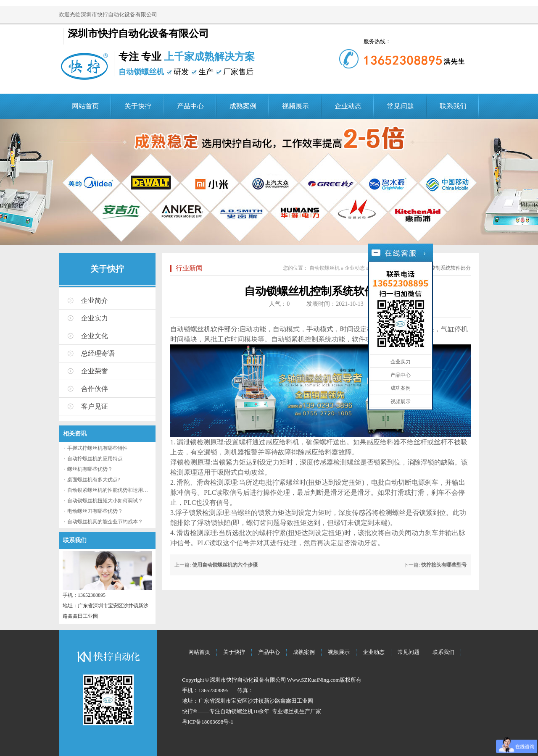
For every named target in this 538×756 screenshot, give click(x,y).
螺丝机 (291, 711)
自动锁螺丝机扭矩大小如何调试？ (105, 501)
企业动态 (348, 106)
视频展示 (295, 106)
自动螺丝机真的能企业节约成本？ (105, 522)
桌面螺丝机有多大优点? (94, 480)
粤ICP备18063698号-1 (208, 722)
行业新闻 (189, 268)
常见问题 (401, 106)
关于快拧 (138, 106)
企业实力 (95, 318)
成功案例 (401, 388)
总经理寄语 (98, 353)
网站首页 (85, 106)
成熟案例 (243, 106)
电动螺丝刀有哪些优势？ (95, 511)
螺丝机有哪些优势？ (90, 469)
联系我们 (453, 106)
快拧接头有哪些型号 (444, 565)
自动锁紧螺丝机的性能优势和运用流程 (110, 490)
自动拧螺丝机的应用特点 (95, 459)
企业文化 (95, 336)
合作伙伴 (95, 389)
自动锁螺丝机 (324, 268)
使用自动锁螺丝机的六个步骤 (225, 565)
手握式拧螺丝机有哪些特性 (98, 448)
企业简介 (95, 301)
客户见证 (95, 406)
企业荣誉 (95, 371)
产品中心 (190, 106)
